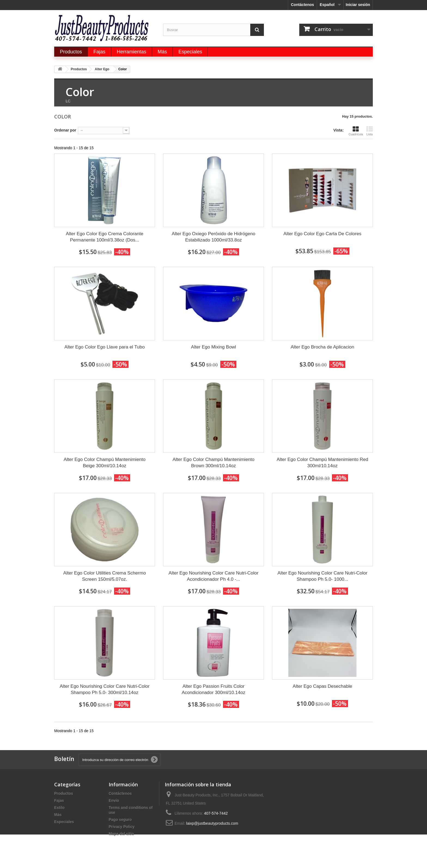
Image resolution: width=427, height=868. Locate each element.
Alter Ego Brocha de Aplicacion (322, 347)
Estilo (59, 808)
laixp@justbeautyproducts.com (212, 823)
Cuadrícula (356, 131)
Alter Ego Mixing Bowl (213, 347)
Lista (370, 131)
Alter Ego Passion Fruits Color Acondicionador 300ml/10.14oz (213, 689)
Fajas (59, 800)
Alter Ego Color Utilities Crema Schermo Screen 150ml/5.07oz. (104, 576)
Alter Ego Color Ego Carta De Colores (322, 234)
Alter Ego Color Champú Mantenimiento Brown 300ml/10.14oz (213, 463)
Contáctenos (302, 5)
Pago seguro (120, 820)
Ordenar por (65, 130)
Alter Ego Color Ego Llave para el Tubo (105, 347)
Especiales (64, 822)
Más (58, 815)
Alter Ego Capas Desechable (322, 686)
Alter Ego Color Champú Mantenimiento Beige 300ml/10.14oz (105, 463)
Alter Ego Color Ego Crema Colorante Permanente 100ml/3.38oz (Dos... (105, 237)
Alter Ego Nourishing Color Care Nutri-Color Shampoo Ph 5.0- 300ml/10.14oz (105, 689)
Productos (64, 793)
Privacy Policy (122, 827)
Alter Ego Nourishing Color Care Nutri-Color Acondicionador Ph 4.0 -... (213, 576)
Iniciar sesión (358, 5)
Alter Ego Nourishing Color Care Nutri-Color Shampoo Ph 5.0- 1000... (322, 576)
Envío (114, 800)
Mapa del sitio (121, 834)
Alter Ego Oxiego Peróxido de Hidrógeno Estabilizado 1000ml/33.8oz (213, 237)
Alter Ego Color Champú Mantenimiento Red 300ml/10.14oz (322, 463)
